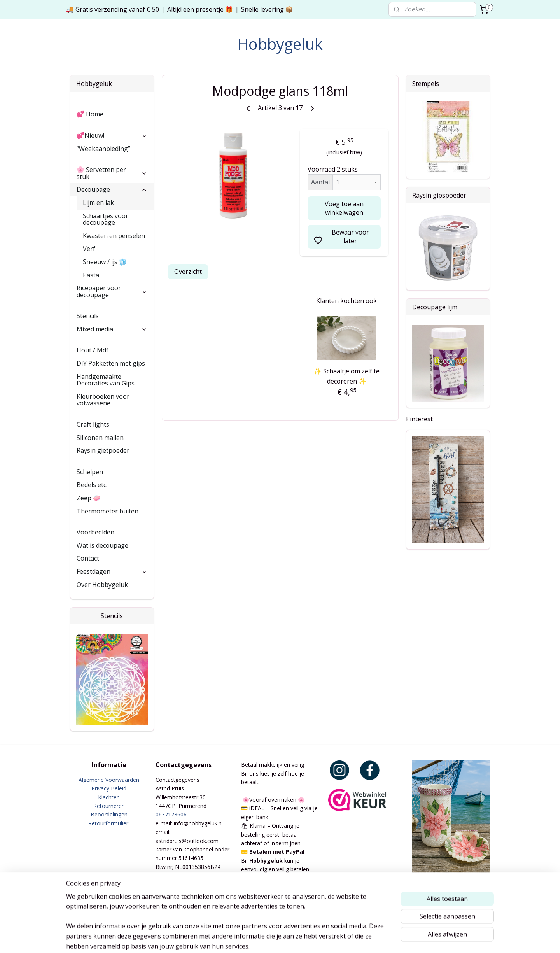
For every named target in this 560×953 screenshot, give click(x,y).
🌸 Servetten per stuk (112, 173)
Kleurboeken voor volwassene (103, 400)
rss (320, 939)
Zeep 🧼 (89, 498)
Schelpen (90, 472)
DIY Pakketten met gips (111, 363)
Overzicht (188, 272)
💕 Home (90, 114)
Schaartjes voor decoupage (106, 219)
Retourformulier (109, 823)
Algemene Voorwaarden (109, 780)
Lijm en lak (98, 203)
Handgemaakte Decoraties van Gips (106, 380)
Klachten (109, 797)
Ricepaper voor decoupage (112, 291)
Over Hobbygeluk (102, 585)
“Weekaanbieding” (103, 149)
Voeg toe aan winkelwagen (344, 208)
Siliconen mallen (100, 438)
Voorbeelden (95, 532)
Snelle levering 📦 (267, 9)
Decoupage (112, 189)
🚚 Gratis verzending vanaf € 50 (113, 9)
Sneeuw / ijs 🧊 (105, 262)
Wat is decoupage (102, 545)
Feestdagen (112, 571)
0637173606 (171, 814)
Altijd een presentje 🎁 (200, 9)
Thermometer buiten (108, 511)
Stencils (88, 316)
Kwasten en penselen (114, 236)
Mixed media (112, 329)
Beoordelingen (109, 814)
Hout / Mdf (93, 350)
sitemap (304, 939)
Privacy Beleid (109, 788)
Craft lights (93, 424)
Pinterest (419, 419)
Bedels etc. (92, 485)
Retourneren (109, 806)
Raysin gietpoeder (103, 450)
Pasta (91, 275)
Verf (89, 249)
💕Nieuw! (112, 135)
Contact (88, 558)
